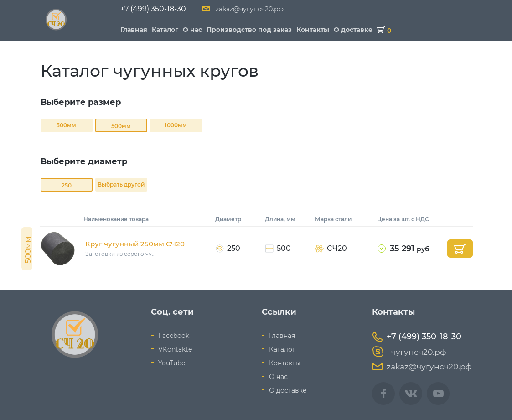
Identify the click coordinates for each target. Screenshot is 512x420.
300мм (66, 125)
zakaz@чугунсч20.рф (250, 9)
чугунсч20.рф (409, 352)
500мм (121, 126)
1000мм (176, 125)
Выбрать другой (121, 184)
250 (67, 185)
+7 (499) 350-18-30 (153, 9)
